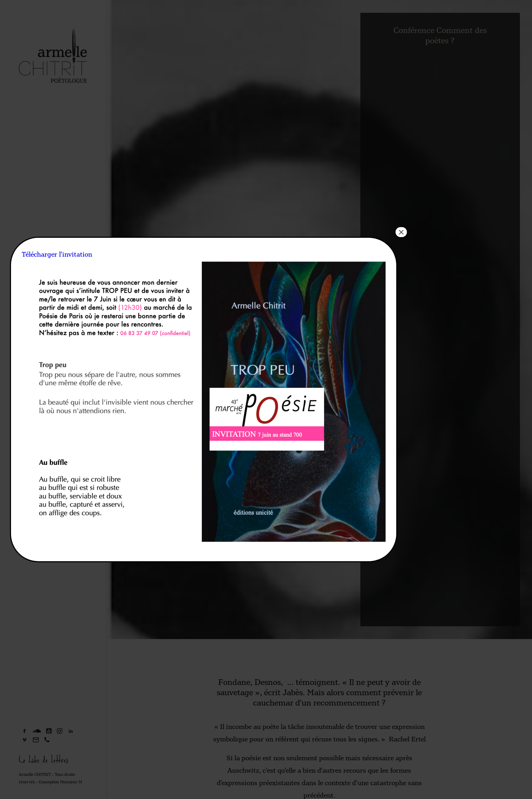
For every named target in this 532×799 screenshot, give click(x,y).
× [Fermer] (401, 232)
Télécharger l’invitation (57, 255)
